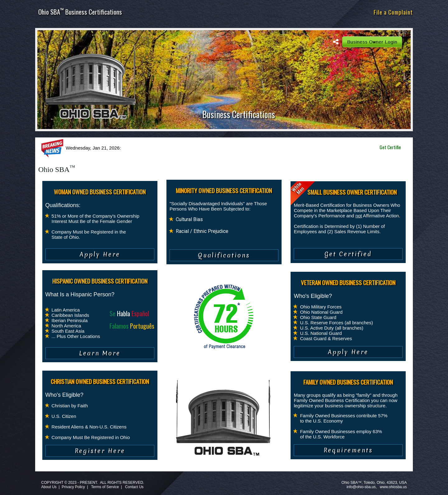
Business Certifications (239, 114)
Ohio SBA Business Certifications (80, 12)
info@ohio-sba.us (361, 487)
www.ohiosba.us (393, 487)
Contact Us (134, 487)
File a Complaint (393, 12)
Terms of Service (105, 487)
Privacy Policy (73, 487)
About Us (49, 487)
